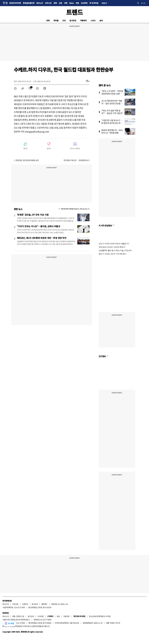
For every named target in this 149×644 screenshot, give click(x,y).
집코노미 (40, 3)
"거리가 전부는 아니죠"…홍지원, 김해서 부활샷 (39, 226)
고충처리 (25, 604)
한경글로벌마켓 (29, 3)
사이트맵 (40, 616)
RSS (58, 616)
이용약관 (66, 616)
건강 (64, 20)
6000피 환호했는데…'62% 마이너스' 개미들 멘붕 (112, 131)
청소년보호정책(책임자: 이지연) (100, 616)
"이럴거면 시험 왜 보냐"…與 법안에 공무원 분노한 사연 (112, 123)
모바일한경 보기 (84, 160)
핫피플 (56, 20)
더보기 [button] (104, 3)
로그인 (143, 3)
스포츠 (93, 20)
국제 (66, 3)
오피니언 (48, 3)
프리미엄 (95, 3)
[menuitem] (15, 88)
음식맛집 (73, 20)
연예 (48, 20)
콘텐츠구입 (20, 616)
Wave (71, 3)
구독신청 (15, 604)
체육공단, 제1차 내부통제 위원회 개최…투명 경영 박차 (42, 238)
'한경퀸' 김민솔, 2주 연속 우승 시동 (33, 215)
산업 (60, 3)
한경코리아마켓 (15, 3)
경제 (55, 3)
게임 (77, 3)
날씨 (101, 20)
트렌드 (75, 12)
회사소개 (5, 604)
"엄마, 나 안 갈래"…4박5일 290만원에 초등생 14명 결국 (112, 94)
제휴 (14, 616)
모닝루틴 (84, 3)
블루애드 (44, 604)
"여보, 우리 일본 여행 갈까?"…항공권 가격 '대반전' (112, 112)
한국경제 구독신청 (70, 160)
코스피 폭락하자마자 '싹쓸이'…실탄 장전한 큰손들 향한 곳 (112, 103)
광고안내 (35, 604)
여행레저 (83, 20)
